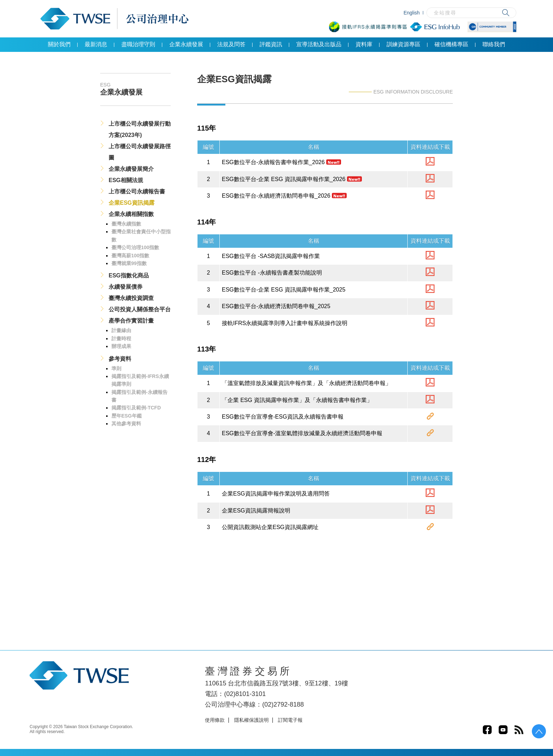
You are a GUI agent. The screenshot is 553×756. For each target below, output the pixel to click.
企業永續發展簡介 (131, 169)
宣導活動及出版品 (319, 44)
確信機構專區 (451, 44)
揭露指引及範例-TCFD (136, 408)
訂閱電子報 (290, 720)
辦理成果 (121, 346)
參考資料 (120, 359)
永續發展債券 (126, 287)
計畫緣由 (121, 330)
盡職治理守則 (138, 44)
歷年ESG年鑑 (127, 416)
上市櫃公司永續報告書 (137, 191)
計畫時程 (121, 338)
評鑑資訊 (271, 44)
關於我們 (59, 44)
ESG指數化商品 (129, 275)
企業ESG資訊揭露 (132, 203)
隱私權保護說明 (251, 720)
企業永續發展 (186, 44)
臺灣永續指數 (126, 224)
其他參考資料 (126, 424)
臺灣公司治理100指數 (135, 247)
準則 (116, 368)
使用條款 (215, 720)
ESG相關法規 (126, 180)
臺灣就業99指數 (129, 263)
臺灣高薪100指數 (130, 256)
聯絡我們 (494, 44)
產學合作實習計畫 (131, 321)
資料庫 (364, 44)
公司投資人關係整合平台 (140, 309)
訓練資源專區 (403, 44)
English (412, 13)
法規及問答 (231, 44)
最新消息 (96, 44)
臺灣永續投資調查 (131, 298)
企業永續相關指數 (131, 214)
